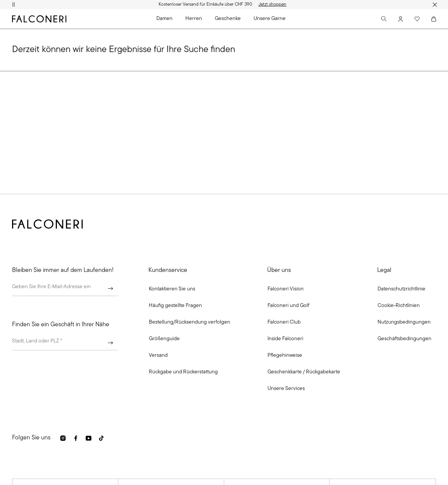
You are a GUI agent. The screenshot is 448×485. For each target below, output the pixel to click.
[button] (172, 289)
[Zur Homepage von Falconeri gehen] (39, 19)
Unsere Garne (270, 19)
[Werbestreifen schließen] (435, 5)
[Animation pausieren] (14, 5)
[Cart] (434, 19)
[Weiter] (110, 289)
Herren (194, 19)
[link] (175, 306)
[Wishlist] (417, 19)
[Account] (401, 19)
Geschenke (228, 19)
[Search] (384, 19)
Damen (164, 19)
